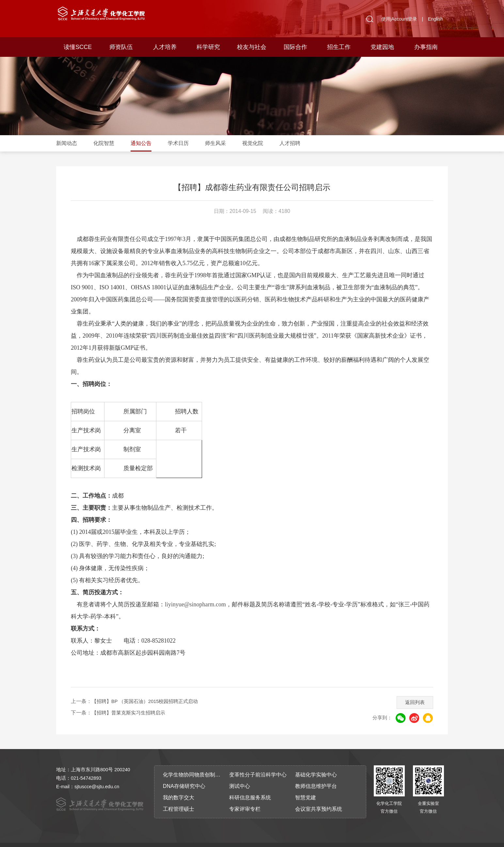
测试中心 (240, 776)
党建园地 (382, 47)
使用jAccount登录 (399, 19)
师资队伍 (121, 47)
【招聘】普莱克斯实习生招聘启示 (131, 703)
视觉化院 (253, 143)
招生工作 (339, 47)
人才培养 (165, 47)
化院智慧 (104, 143)
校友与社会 (252, 47)
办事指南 (426, 47)
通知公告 (141, 143)
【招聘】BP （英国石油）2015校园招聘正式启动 (149, 691)
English (435, 19)
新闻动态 (67, 143)
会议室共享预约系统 (319, 799)
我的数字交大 (179, 787)
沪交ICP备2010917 (240, 840)
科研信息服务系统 (250, 787)
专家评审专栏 (245, 799)
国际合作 (295, 47)
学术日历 (178, 143)
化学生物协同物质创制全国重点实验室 (194, 765)
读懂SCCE (78, 47)
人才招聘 (290, 143)
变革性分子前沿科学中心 (258, 765)
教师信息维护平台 (316, 776)
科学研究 (208, 47)
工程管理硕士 (179, 799)
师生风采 (215, 143)
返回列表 (413, 690)
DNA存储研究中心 (184, 776)
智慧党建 (306, 787)
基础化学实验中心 (316, 765)
